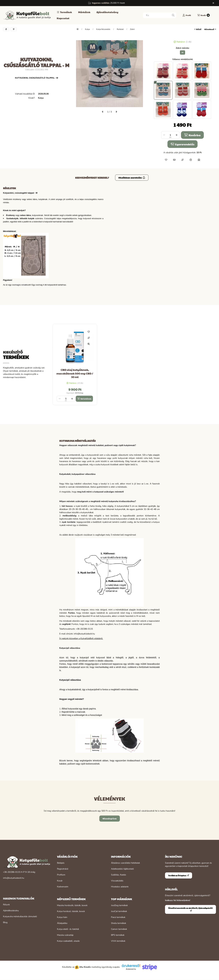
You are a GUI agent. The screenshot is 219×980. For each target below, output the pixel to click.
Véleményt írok (110, 819)
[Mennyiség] (170, 135)
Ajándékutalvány (107, 12)
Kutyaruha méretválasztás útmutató (20, 916)
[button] (64, 12)
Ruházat (120, 29)
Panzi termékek (118, 917)
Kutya (87, 29)
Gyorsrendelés (182, 144)
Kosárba (192, 135)
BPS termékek (118, 935)
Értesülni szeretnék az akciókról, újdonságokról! (191, 909)
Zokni (132, 29)
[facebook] (6, 29)
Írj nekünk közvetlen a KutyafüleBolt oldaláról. (81, 638)
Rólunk (6, 905)
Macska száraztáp (65, 935)
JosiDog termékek (119, 905)
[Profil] (187, 15)
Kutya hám (62, 917)
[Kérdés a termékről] (191, 160)
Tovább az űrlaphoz (179, 875)
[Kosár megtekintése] (204, 15)
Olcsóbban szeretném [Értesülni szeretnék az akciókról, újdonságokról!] (132, 178)
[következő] (116, 112)
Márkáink (84, 12)
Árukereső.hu (131, 969)
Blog (5, 922)
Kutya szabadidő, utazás (68, 941)
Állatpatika (62, 923)
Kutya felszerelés (103, 29)
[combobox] (160, 15)
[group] (134, 364)
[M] (182, 52)
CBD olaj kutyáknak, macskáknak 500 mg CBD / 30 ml (75, 373)
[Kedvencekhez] (166, 160)
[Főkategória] (78, 29)
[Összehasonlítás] (182, 160)
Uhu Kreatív (85, 967)
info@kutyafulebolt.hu (14, 878)
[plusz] (177, 135)
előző (198, 29)
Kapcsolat (63, 18)
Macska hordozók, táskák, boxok (72, 905)
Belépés (61, 863)
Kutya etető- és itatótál (68, 929)
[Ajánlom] (174, 160)
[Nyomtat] (199, 160)
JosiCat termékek (119, 911)
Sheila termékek (119, 923)
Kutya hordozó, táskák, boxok (71, 911)
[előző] (103, 112)
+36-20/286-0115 (12, 872)
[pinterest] (14, 29)
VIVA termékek (118, 941)
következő (210, 29)
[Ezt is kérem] (84, 399)
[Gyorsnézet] (89, 344)
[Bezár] (213, 3)
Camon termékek (119, 929)
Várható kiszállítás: (25, 94)
